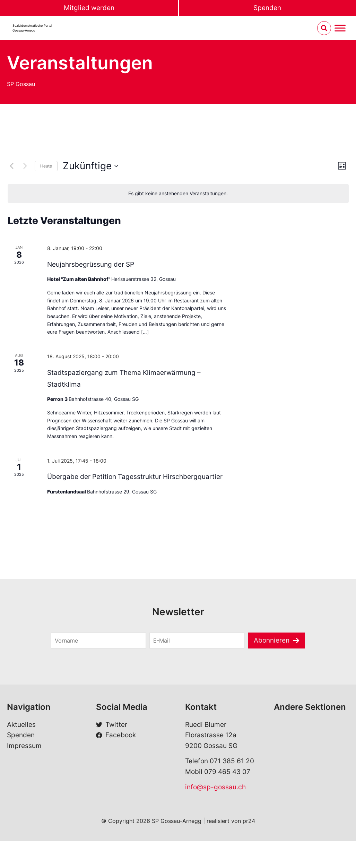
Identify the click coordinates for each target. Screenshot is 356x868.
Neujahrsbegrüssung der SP (91, 264)
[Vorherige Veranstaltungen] (12, 166)
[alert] (178, 194)
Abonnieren (272, 640)
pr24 (249, 821)
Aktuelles (21, 725)
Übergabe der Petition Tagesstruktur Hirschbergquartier (135, 477)
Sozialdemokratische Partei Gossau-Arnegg (32, 28)
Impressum (24, 746)
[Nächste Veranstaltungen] (25, 166)
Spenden (267, 8)
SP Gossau (21, 84)
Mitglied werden (89, 8)
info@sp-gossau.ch (215, 787)
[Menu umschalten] (340, 28)
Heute (46, 166)
